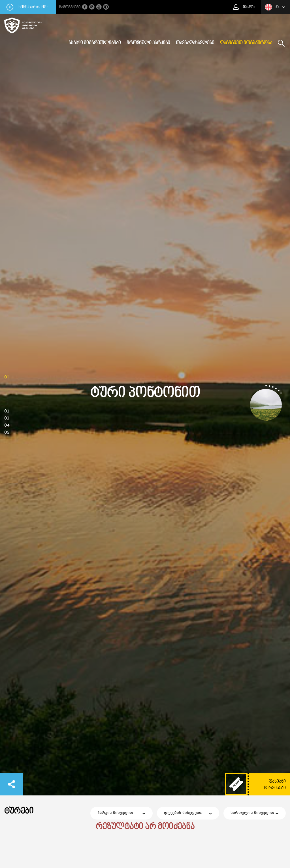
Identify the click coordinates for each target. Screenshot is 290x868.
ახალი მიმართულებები (95, 43)
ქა (272, 7)
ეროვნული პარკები (148, 43)
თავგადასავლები (195, 43)
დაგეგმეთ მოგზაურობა (246, 43)
